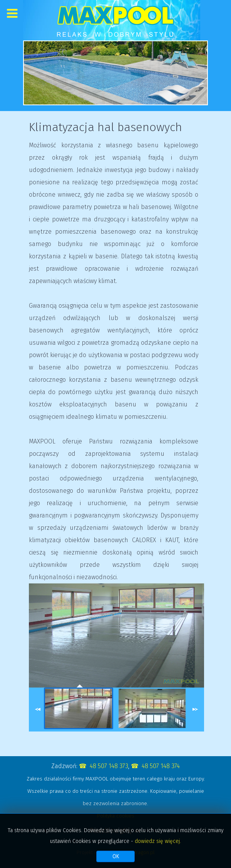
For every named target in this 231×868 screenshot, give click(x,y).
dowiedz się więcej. (158, 841)
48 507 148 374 (161, 766)
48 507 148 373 (109, 766)
